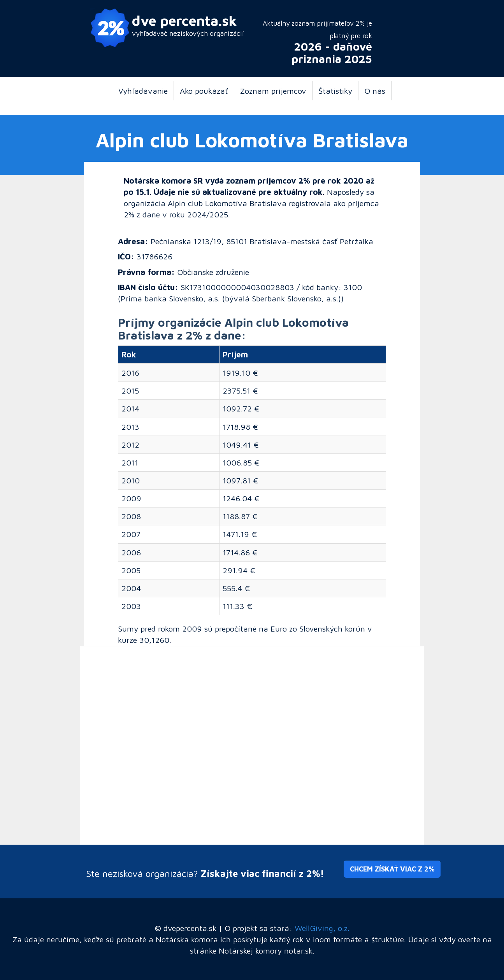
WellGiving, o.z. (322, 928)
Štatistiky (335, 91)
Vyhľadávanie (143, 91)
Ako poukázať (204, 91)
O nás (375, 91)
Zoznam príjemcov (273, 91)
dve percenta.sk (184, 20)
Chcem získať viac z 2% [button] (392, 869)
